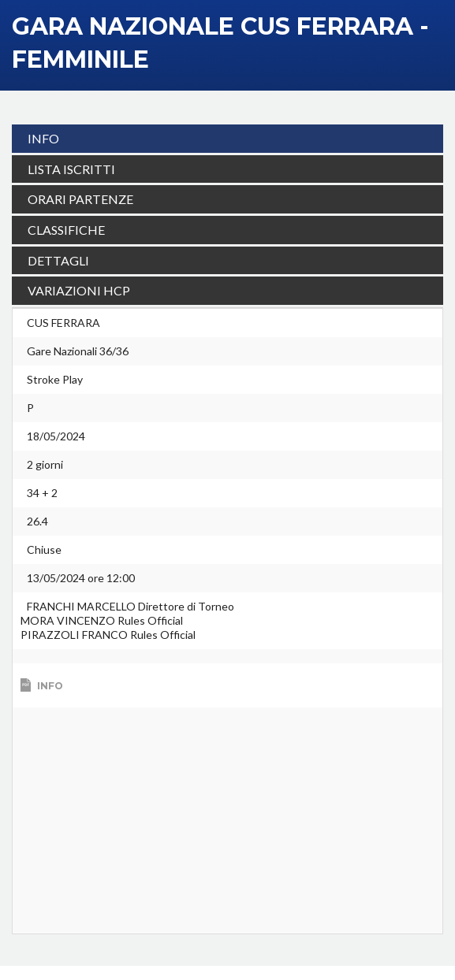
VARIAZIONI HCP (79, 290)
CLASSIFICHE (66, 230)
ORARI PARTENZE (80, 199)
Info (50, 700)
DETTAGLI (58, 260)
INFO (43, 138)
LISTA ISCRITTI (71, 169)
